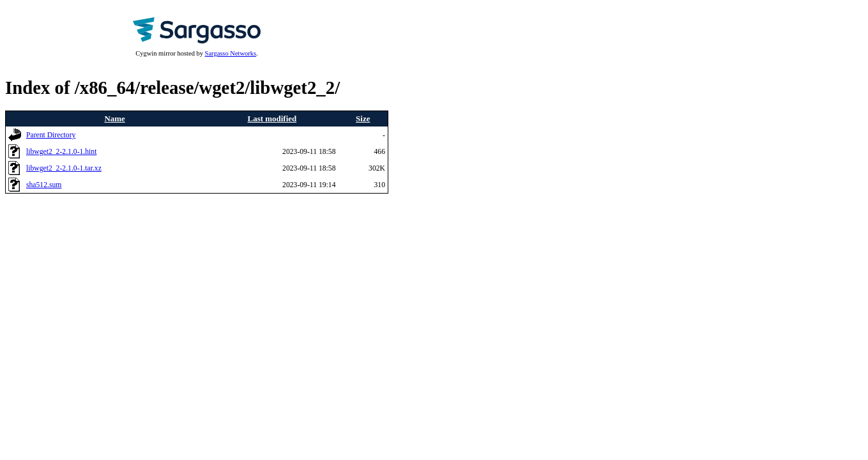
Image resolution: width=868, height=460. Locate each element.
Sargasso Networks (231, 53)
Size (363, 119)
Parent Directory (51, 135)
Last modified (272, 119)
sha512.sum (44, 185)
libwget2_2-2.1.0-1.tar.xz (64, 168)
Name (114, 119)
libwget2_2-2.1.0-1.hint (61, 152)
